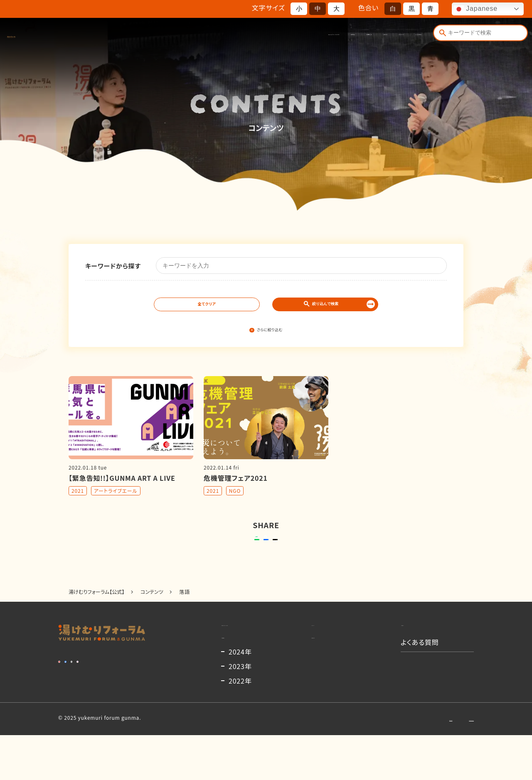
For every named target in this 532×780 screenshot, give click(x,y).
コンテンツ (358, 36)
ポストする (318, 552)
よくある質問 (402, 36)
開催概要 (239, 36)
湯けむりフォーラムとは (183, 36)
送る (203, 552)
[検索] (441, 36)
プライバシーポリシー (449, 763)
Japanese (476, 9)
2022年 (240, 726)
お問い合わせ (392, 763)
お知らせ (319, 36)
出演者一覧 (280, 36)
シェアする (265, 552)
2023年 (240, 711)
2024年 (240, 696)
